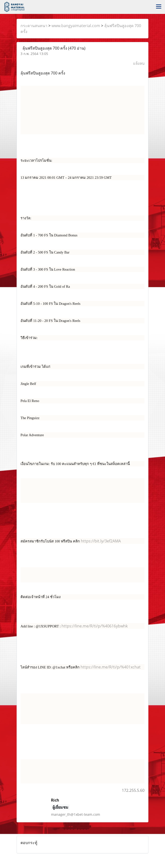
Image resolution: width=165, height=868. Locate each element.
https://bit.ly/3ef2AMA (101, 541)
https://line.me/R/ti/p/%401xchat (111, 667)
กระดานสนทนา (34, 26)
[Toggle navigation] (159, 7)
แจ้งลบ (139, 63)
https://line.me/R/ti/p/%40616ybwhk (95, 626)
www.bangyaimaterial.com (76, 26)
